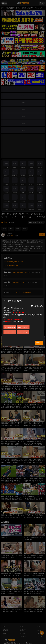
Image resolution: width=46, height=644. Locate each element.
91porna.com (15, 310)
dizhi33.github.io (10, 332)
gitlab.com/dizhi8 (23, 327)
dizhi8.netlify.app (23, 332)
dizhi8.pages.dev (10, 327)
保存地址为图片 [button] (37, 306)
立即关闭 (39, 343)
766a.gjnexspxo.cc (17, 308)
